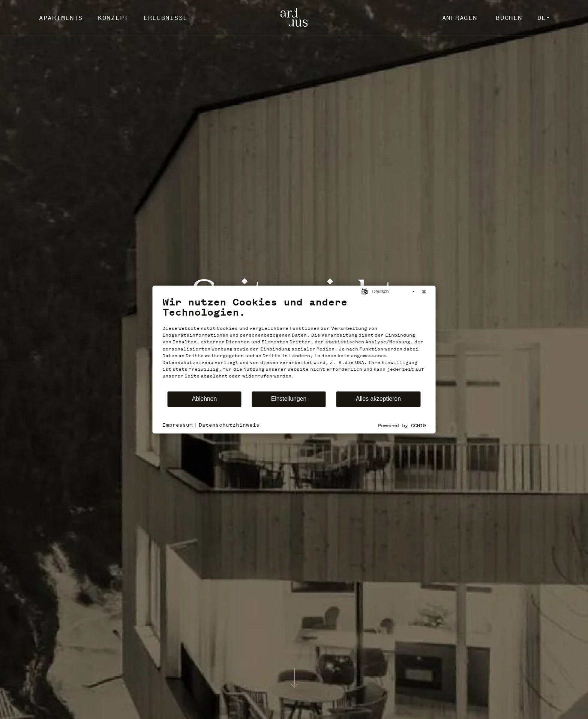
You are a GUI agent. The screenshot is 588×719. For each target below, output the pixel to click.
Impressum (178, 425)
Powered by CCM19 (402, 426)
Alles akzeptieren (378, 399)
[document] (294, 343)
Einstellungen (289, 399)
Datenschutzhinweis (229, 425)
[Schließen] (424, 292)
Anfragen (460, 18)
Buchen (509, 18)
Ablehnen (205, 399)
